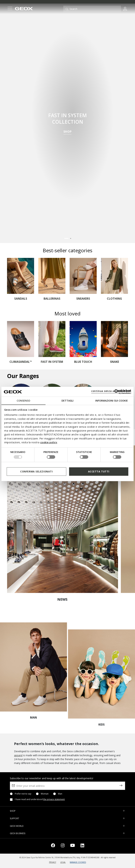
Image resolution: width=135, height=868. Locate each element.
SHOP (68, 132)
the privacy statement (54, 799)
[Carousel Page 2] (71, 238)
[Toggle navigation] (10, 9)
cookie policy (49, 442)
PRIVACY (53, 862)
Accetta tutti (99, 471)
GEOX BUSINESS (18, 833)
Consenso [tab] (23, 401)
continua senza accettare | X (111, 391)
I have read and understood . (40, 799)
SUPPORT (15, 818)
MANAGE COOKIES (78, 862)
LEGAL (63, 862)
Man (60, 794)
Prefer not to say (23, 794)
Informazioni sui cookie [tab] (112, 401)
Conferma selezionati (36, 471)
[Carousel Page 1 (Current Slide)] (66, 238)
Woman (45, 794)
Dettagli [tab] (67, 401)
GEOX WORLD (17, 826)
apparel (18, 755)
